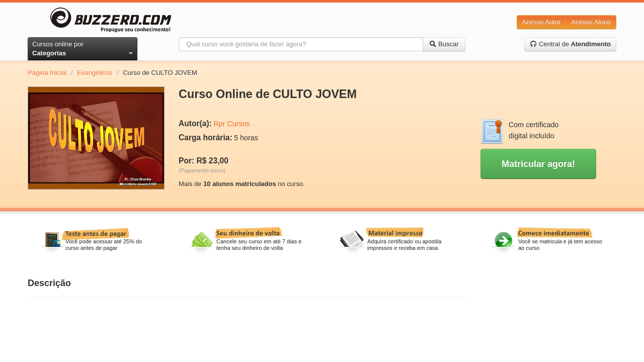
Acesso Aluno (591, 22)
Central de (570, 44)
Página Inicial (47, 73)
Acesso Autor (542, 22)
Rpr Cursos (231, 124)
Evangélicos (95, 73)
